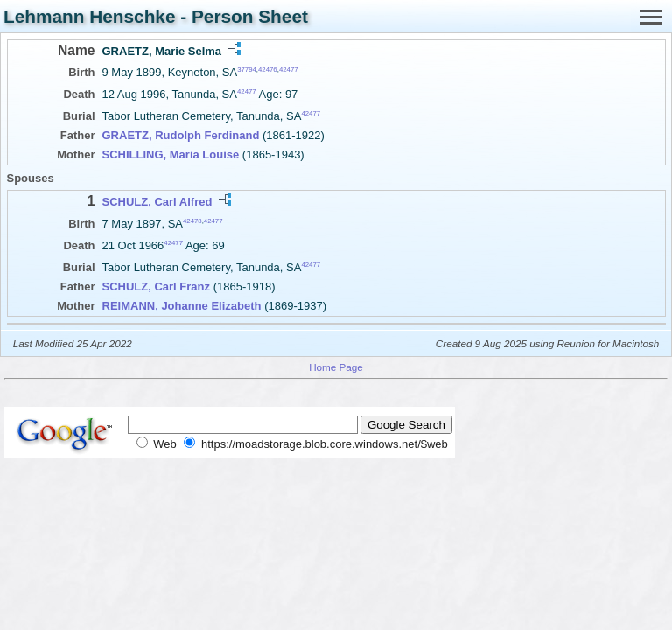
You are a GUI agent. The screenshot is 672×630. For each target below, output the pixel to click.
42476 (268, 70)
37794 (247, 70)
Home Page (336, 367)
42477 (289, 70)
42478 (192, 220)
